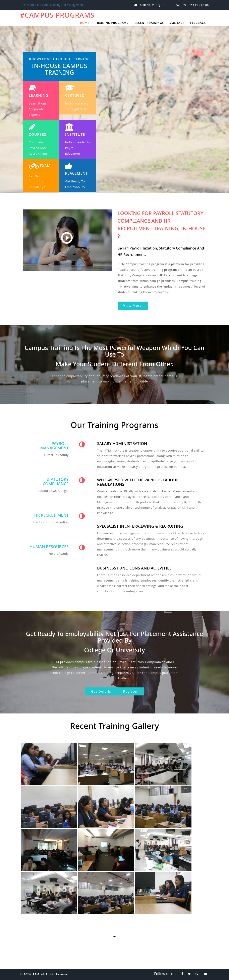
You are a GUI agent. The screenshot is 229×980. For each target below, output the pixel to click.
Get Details (100, 691)
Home (84, 23)
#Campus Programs (60, 15)
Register (132, 691)
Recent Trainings (149, 23)
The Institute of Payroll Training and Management (53, 5)
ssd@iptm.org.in (152, 5)
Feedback (198, 23)
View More (134, 306)
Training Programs (112, 23)
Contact (177, 23)
